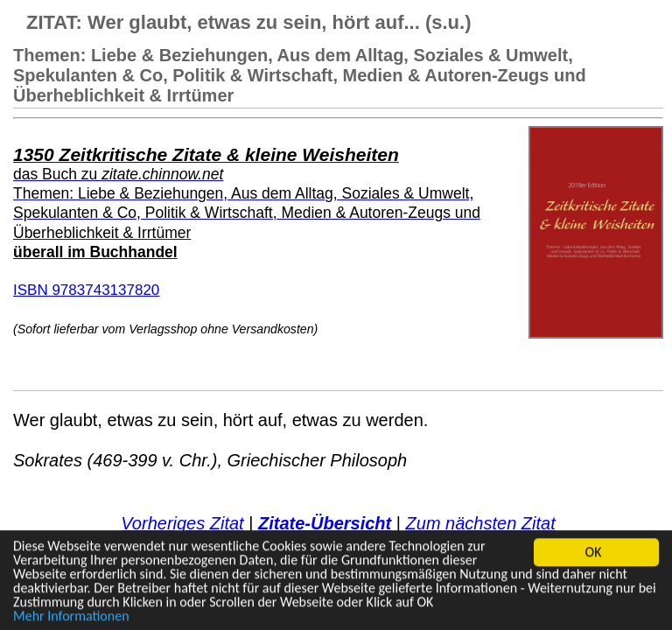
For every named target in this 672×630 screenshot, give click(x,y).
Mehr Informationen (71, 616)
